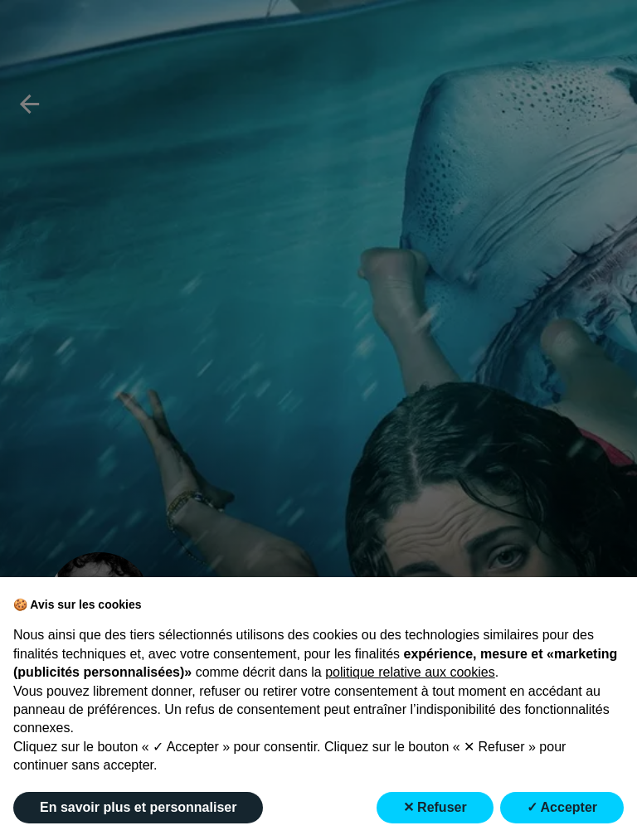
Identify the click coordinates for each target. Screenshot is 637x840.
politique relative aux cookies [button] (410, 672)
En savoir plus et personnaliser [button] (138, 807)
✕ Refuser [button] (435, 807)
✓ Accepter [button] (562, 807)
